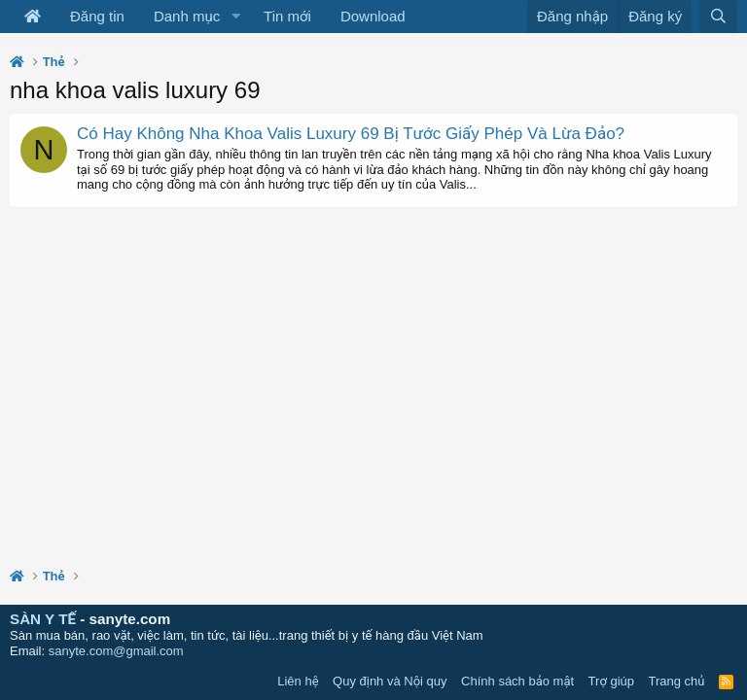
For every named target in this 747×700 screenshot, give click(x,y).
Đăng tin (97, 16)
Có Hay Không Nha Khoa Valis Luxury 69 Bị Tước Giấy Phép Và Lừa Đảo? (351, 134)
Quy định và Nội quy (390, 681)
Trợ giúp (611, 681)
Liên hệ (298, 681)
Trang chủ (677, 681)
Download (373, 16)
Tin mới (287, 16)
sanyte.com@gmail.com (116, 651)
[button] (235, 17)
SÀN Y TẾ (43, 619)
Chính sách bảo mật (517, 681)
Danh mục (187, 16)
